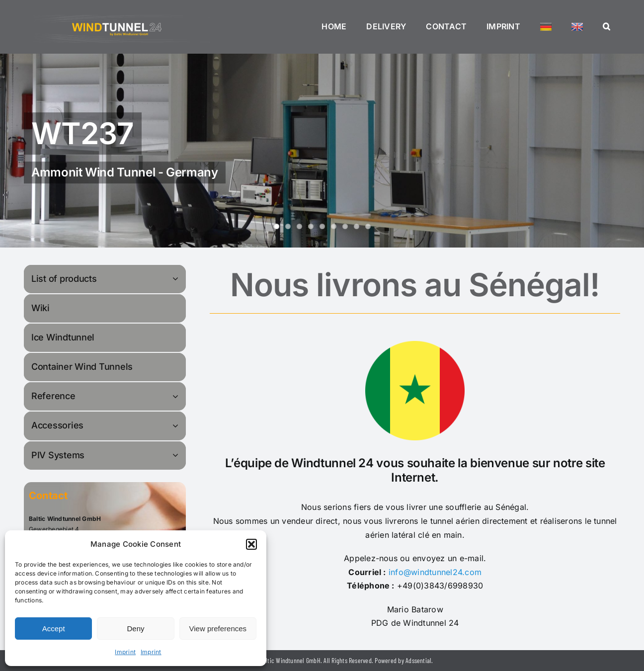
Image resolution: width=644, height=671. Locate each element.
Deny (135, 629)
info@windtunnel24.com (435, 572)
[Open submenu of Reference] (177, 396)
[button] (251, 544)
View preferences (218, 629)
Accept (54, 629)
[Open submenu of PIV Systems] (177, 455)
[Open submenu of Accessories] (177, 425)
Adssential (418, 660)
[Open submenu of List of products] (177, 279)
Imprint (125, 652)
